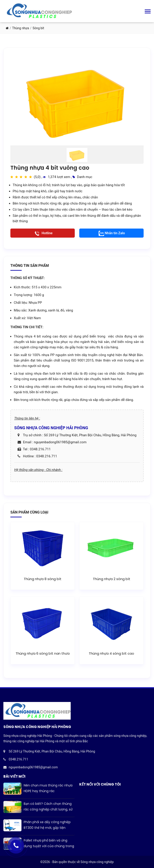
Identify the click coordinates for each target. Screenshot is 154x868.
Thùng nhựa (21, 28)
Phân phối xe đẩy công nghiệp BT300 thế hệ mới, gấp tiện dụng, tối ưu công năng (47, 828)
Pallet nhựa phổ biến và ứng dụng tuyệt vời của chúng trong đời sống (49, 846)
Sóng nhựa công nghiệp (97, 862)
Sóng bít (38, 28)
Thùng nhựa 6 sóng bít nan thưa (43, 653)
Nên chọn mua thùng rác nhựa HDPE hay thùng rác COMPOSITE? (48, 791)
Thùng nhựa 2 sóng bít (112, 579)
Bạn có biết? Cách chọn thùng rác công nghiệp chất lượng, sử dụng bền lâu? (48, 809)
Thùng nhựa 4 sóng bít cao (111, 653)
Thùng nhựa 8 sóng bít (43, 579)
